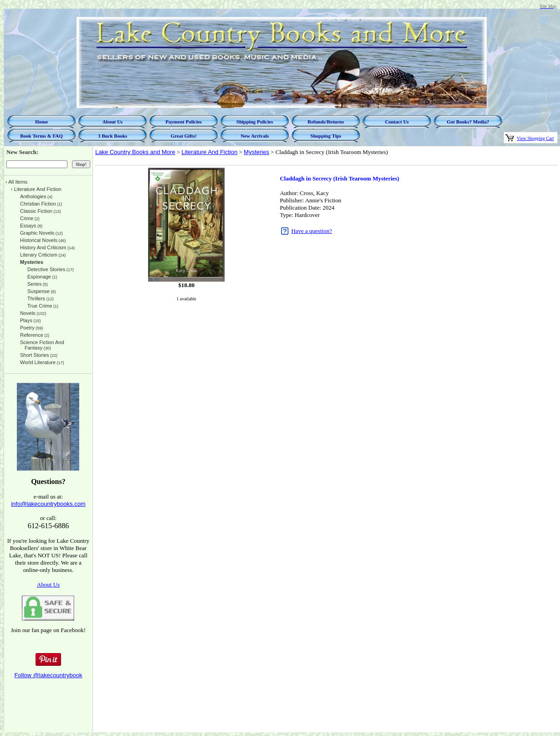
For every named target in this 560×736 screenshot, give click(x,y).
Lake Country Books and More (135, 152)
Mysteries (257, 152)
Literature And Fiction (209, 152)
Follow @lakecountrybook (48, 675)
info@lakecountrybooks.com (48, 504)
